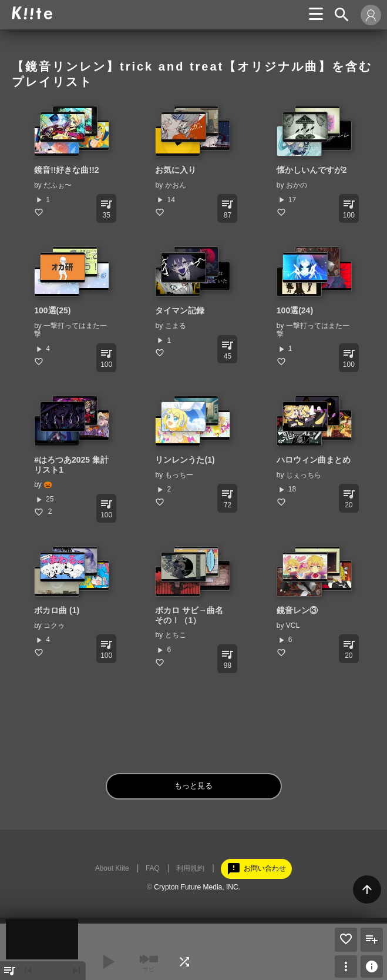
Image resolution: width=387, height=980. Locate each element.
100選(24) (295, 310)
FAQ (153, 868)
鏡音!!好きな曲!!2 (66, 170)
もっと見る (193, 786)
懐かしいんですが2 (312, 170)
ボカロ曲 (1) (57, 610)
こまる (176, 326)
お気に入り (176, 170)
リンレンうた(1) (185, 460)
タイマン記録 (180, 310)
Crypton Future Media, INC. (197, 887)
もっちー (179, 475)
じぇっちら (304, 475)
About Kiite (112, 868)
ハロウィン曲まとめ (314, 460)
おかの (297, 185)
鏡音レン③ (297, 610)
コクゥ (54, 626)
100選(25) (52, 310)
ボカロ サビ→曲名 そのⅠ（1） (189, 615)
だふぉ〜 (58, 185)
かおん (176, 185)
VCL (293, 626)
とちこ (176, 635)
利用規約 (190, 868)
